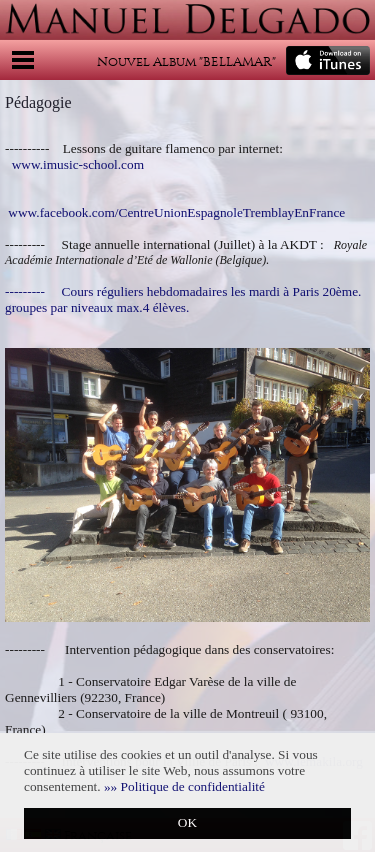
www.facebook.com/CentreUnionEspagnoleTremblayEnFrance (176, 212)
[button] (184, 786)
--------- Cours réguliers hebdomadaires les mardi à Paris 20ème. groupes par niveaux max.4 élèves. (183, 299)
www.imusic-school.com (78, 164)
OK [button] (187, 822)
